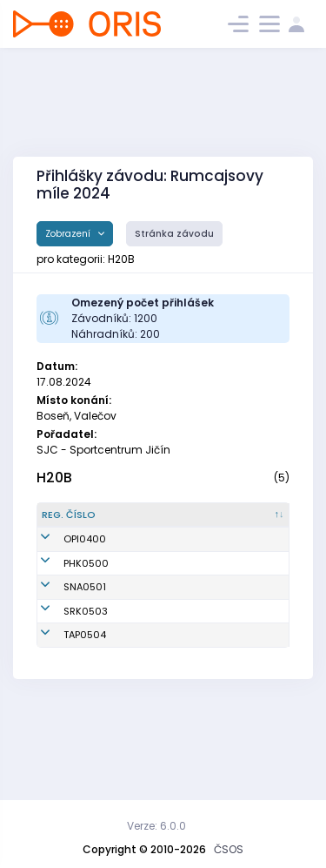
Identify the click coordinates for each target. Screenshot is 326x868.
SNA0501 (85, 637)
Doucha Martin (157, 637)
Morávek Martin (160, 676)
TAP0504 (85, 714)
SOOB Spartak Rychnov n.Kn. (243, 676)
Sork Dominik (153, 714)
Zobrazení (69, 234)
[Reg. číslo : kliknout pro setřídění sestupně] (77, 522)
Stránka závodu (174, 234)
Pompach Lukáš (160, 599)
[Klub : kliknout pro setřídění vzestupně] (247, 522)
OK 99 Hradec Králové (243, 599)
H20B (54, 478)
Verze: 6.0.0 (156, 826)
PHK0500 (86, 599)
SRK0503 (86, 676)
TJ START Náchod (230, 638)
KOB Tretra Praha (235, 714)
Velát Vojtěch (154, 561)
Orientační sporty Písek (239, 561)
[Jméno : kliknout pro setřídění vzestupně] (161, 522)
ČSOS (229, 849)
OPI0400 (85, 561)
